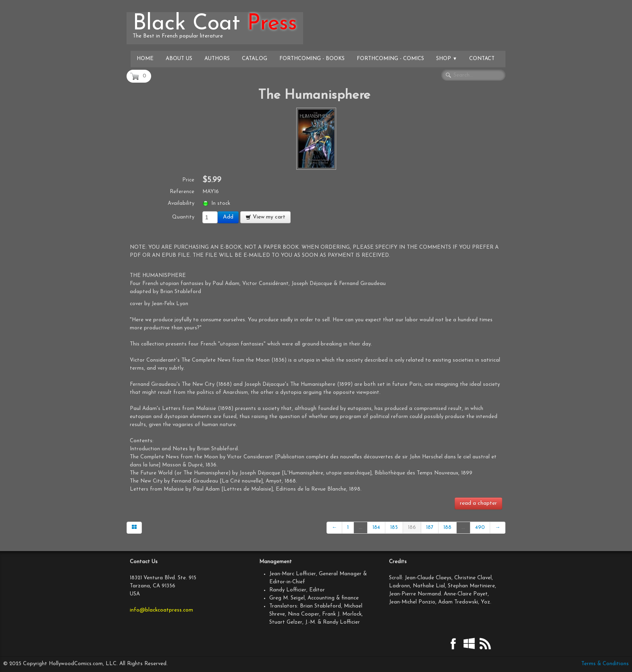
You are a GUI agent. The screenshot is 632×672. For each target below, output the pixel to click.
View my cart (265, 217)
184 (376, 527)
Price (188, 180)
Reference (182, 192)
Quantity (183, 217)
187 (430, 527)
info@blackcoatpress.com (161, 610)
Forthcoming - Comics (390, 59)
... (361, 527)
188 (447, 527)
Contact (482, 59)
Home (145, 59)
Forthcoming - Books (312, 59)
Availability (181, 203)
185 (394, 527)
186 (412, 527)
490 (480, 527)
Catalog (255, 59)
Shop (447, 59)
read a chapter (478, 503)
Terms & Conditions (605, 664)
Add (228, 217)
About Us (179, 59)
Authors (217, 59)
